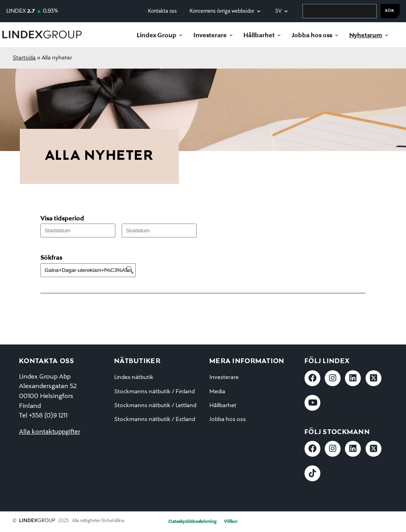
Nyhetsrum (366, 36)
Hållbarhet (259, 36)
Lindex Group (157, 36)
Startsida (24, 58)
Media (217, 392)
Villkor (231, 522)
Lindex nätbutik (134, 377)
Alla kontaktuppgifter (50, 432)
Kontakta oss (162, 11)
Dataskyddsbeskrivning (192, 522)
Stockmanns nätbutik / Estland (155, 419)
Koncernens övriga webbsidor (222, 11)
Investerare (210, 36)
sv (278, 11)
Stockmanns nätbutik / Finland (154, 392)
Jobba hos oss (312, 36)
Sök (390, 11)
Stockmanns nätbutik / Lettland (155, 406)
